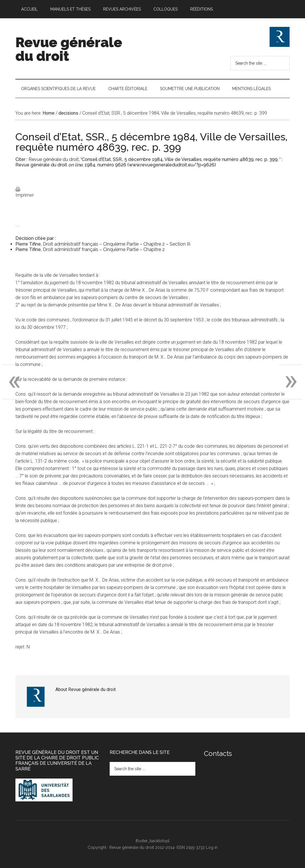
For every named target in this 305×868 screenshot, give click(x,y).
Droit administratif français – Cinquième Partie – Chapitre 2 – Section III (117, 244)
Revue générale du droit (69, 49)
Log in (212, 847)
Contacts (218, 753)
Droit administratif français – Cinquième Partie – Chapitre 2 (104, 249)
